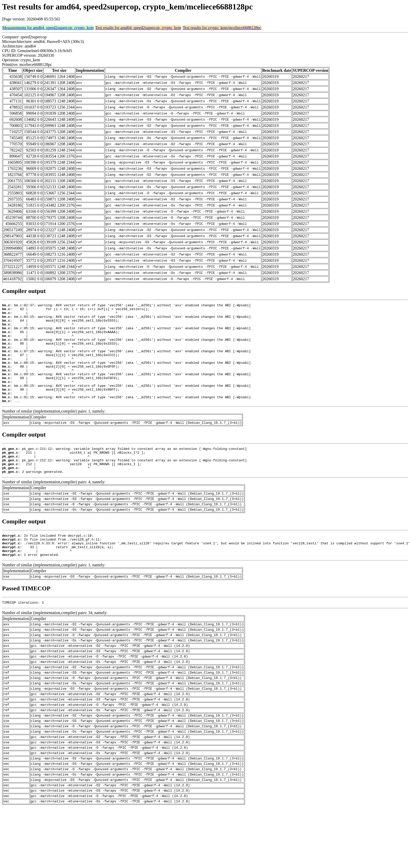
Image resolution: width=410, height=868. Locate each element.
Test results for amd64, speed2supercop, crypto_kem (138, 28)
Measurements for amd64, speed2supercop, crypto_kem (48, 28)
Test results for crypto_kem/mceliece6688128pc (222, 28)
